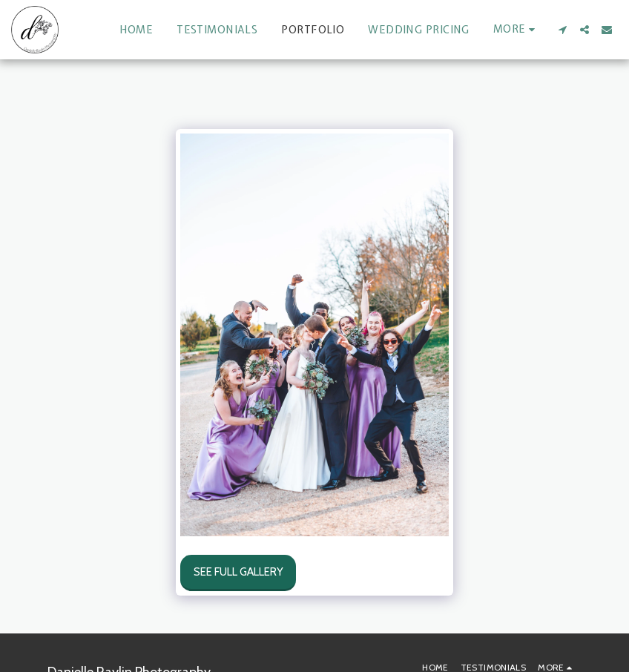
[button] (562, 30)
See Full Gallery (238, 572)
